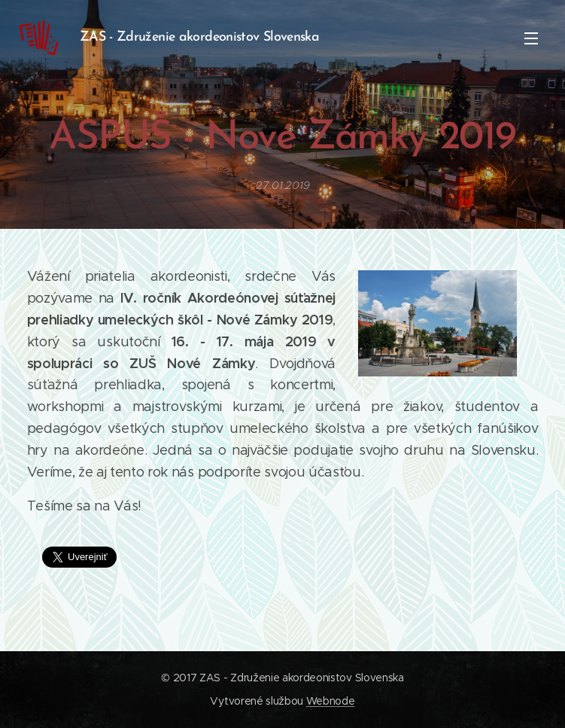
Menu (531, 38)
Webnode (331, 701)
